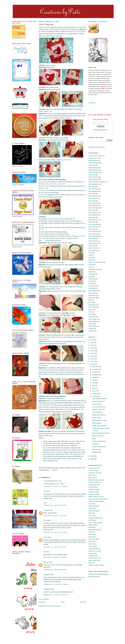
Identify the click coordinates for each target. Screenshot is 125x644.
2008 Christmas (93, 158)
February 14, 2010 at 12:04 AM (56, 595)
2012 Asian (92, 194)
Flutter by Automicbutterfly (96, 501)
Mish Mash (92, 532)
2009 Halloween (93, 170)
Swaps (90, 324)
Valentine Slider (97, 452)
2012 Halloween (93, 198)
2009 (92, 456)
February (95, 394)
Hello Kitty (91, 279)
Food (90, 276)
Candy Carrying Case (98, 401)
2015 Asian (92, 217)
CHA (90, 267)
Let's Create (92, 515)
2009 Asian (92, 165)
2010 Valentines (93, 184)
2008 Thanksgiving (94, 163)
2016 (92, 348)
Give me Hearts (97, 404)
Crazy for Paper (93, 487)
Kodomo (91, 284)
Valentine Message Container (101, 433)
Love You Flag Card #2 (99, 407)
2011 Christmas (93, 189)
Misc (90, 300)
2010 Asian (92, 175)
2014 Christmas (93, 213)
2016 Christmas (93, 224)
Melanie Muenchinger (95, 530)
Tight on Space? (97, 423)
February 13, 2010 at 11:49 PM (56, 584)
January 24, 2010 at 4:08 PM (55, 570)
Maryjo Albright (93, 525)
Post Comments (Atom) (54, 606)
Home (63, 602)
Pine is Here (92, 544)
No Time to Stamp (94, 539)
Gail (45, 552)
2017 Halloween (93, 234)
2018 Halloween (93, 243)
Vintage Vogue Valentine (99, 426)
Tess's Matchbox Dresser (99, 399)
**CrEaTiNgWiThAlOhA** (51, 481)
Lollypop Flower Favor (98, 409)
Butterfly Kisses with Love (96, 480)
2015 (92, 351)
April (94, 388)
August (94, 377)
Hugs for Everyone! (98, 436)
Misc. (90, 303)
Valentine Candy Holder (99, 441)
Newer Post (42, 602)
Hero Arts (91, 281)
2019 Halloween (93, 250)
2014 (92, 353)
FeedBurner (105, 130)
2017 (92, 345)
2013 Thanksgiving (94, 208)
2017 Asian (92, 229)
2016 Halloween (93, 227)
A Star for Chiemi (94, 471)
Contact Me (92, 103)
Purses (91, 310)
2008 (92, 459)
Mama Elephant (93, 291)
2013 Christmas (93, 203)
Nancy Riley (92, 537)
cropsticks (46, 510)
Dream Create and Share (96, 497)
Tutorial (91, 329)
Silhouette (91, 317)
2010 (92, 364)
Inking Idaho (92, 508)
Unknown (46, 562)
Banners (91, 260)
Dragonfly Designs (94, 494)
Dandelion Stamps (94, 269)
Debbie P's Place (94, 492)
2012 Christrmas (93, 196)
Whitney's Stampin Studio (96, 565)
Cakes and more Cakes (95, 262)
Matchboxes (92, 295)
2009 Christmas (93, 168)
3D (89, 253)
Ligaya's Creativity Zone (96, 518)
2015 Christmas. (93, 220)
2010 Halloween (93, 179)
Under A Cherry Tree (95, 558)
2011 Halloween (93, 191)
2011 (92, 361)
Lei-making (92, 288)
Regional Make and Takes (100, 420)
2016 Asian (92, 222)
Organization (92, 305)
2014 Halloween (93, 215)
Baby (90, 257)
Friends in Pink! (97, 418)
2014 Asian (92, 210)
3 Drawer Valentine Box (99, 447)
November (95, 369)
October (95, 372)
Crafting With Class (94, 485)
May (94, 385)
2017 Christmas (93, 231)
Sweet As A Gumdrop (95, 551)
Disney (91, 272)
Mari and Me (92, 293)
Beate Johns (92, 475)
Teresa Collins (93, 326)
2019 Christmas (93, 248)
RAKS (90, 312)
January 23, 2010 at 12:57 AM (55, 532)
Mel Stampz (92, 527)
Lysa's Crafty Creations (95, 523)
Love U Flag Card (46, 24)
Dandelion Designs (94, 489)
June (94, 383)
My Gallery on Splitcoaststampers (99, 574)
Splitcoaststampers (94, 577)
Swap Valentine (97, 449)
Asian (90, 255)
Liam (45, 491)
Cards (90, 265)
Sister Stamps (93, 319)
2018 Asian (92, 239)
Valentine (91, 331)
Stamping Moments (94, 549)
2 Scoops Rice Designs (95, 156)
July (94, 380)
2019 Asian (92, 246)
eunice (45, 537)
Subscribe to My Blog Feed (97, 147)
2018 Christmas (93, 241)
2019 (92, 340)
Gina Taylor (92, 504)
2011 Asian (92, 187)
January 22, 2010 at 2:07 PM (55, 505)
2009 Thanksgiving (94, 172)
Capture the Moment (95, 482)
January (95, 396)
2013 (92, 356)
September (96, 375)
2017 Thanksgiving (94, 236)
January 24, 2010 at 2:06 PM (55, 557)
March (94, 391)
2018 (92, 343)
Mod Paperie (92, 534)
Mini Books (92, 298)
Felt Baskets (96, 444)
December (95, 367)
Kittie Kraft (92, 513)
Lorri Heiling (92, 520)
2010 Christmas (93, 177)
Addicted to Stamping (95, 473)
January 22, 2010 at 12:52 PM (55, 486)
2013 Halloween (93, 205)
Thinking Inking (93, 556)
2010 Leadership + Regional (97, 182)
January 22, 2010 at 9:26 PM (55, 516)
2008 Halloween (93, 161)
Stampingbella (93, 321)
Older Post (83, 602)
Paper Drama (92, 541)
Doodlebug (92, 274)
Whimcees (92, 563)
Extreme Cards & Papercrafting (98, 499)
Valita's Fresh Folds (94, 560)
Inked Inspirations (94, 506)
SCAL (90, 314)
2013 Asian (92, 201)
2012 (92, 359)
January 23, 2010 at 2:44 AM (55, 547)
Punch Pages (92, 307)
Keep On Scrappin (94, 511)
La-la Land (92, 286)
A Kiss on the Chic (94, 468)
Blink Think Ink (93, 478)
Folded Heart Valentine (99, 415)
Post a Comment (44, 599)
